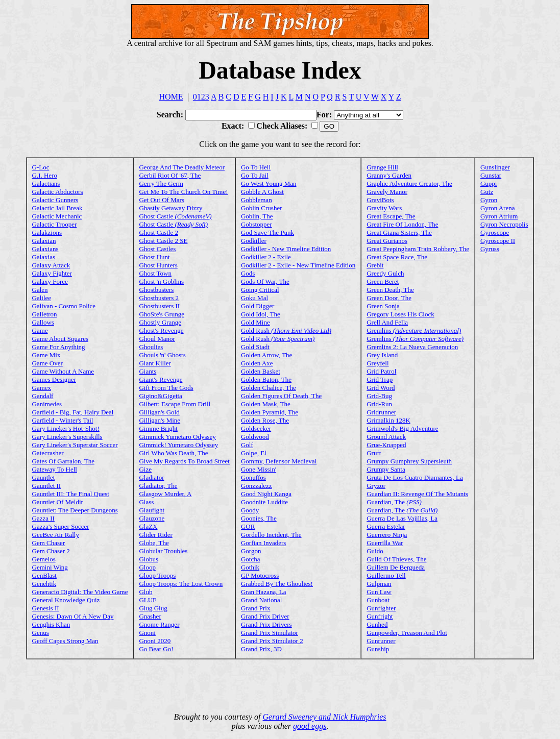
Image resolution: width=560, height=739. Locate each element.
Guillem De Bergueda (396, 567)
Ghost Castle (175, 216)
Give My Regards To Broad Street (184, 461)
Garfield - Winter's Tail (63, 420)
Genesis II (46, 608)
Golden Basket (261, 371)
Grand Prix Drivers (266, 624)
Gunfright (380, 616)
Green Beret (383, 281)
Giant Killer (155, 363)
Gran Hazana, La (263, 592)
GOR (248, 526)
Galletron (45, 314)
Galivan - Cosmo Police (64, 306)
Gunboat (378, 600)
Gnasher (150, 616)
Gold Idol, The (261, 314)
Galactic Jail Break (57, 208)
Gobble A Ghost (262, 192)
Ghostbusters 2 (159, 298)
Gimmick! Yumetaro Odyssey (178, 445)
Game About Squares (60, 339)
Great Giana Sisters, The (399, 232)
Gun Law (379, 592)
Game (40, 330)
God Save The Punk (267, 232)
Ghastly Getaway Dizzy (171, 208)
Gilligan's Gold (159, 412)
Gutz (487, 192)
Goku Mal (254, 298)
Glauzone (152, 518)
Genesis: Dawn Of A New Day (73, 616)
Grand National (262, 600)
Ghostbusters (156, 290)
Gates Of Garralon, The (64, 461)
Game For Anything (59, 347)
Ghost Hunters (158, 265)
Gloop (147, 567)
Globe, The (154, 543)
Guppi (489, 183)
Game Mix (46, 355)
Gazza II (43, 518)
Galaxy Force (50, 281)
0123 (201, 97)
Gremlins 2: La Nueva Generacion (412, 347)
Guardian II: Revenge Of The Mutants (417, 494)
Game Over (47, 363)
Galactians (46, 183)
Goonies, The (259, 518)
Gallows (43, 322)
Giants (148, 371)
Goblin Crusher (262, 208)
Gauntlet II (47, 486)
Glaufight (152, 510)
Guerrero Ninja (387, 535)
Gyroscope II (498, 241)
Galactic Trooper (55, 224)
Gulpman (379, 584)
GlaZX (148, 526)
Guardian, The (394, 502)
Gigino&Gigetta (161, 396)
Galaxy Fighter (52, 273)
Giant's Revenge (161, 379)
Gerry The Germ (161, 183)
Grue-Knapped (386, 445)
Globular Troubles (163, 551)
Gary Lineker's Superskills (67, 437)
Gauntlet (44, 477)
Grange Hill (382, 167)
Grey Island (382, 355)
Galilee (42, 298)
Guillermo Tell (386, 575)
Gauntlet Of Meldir (58, 502)
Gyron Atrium (499, 216)
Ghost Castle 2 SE (163, 241)
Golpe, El (254, 453)
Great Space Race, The (397, 257)
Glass (146, 502)
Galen (40, 290)
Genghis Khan (51, 624)
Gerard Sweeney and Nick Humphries (325, 717)
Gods (248, 273)
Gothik (250, 567)
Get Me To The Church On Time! (183, 192)
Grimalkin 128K (388, 420)
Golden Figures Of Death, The (281, 396)
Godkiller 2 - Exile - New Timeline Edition (298, 265)
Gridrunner (381, 412)
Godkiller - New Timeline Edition (286, 249)
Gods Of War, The (265, 281)
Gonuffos (253, 477)
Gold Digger (258, 306)
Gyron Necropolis (504, 224)
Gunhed (377, 624)
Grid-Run (379, 404)
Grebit (375, 265)
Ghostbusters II (159, 306)
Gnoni (147, 633)
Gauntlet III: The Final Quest (71, 494)
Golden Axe (257, 363)
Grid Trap (380, 379)
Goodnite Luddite (264, 502)
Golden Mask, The (266, 404)
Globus (149, 559)
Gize (145, 469)
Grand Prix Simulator (270, 633)
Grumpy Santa (386, 469)
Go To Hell (256, 167)
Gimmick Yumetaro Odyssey (177, 437)
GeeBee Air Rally (56, 535)
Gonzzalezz (257, 486)
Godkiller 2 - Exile (266, 257)
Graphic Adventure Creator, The (409, 183)
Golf (247, 445)
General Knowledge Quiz (66, 600)
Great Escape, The (391, 216)
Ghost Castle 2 (159, 232)
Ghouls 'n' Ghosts (162, 355)
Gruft (374, 453)
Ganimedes (47, 404)
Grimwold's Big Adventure (402, 428)
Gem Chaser (49, 543)
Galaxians (45, 249)
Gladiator (151, 477)
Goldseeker (256, 428)
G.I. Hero (45, 175)
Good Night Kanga (266, 494)
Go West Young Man (269, 183)
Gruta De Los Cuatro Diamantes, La (415, 477)
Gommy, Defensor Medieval (279, 461)
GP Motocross (260, 575)
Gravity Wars (384, 208)
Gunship (378, 649)
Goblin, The (257, 216)
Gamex (42, 388)
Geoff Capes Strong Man (65, 641)
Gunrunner (381, 641)
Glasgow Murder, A (165, 494)
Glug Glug (153, 608)
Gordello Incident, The (271, 535)
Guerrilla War (385, 543)
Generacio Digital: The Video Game (80, 592)
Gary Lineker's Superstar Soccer (75, 445)
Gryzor (376, 486)
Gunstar (491, 175)
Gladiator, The (158, 486)
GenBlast (44, 575)
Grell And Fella (387, 322)
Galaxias (44, 257)
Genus (41, 633)
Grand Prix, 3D (261, 649)
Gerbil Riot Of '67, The (170, 175)
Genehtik (44, 584)
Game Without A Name (63, 371)
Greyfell (378, 363)
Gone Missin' (259, 469)
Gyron (489, 200)
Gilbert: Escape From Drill (175, 404)
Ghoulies (151, 347)
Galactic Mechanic (57, 216)
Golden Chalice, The (269, 388)
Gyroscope (495, 232)
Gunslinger (495, 167)
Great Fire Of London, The (402, 224)
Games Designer (54, 379)
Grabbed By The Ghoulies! (277, 584)
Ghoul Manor (157, 339)
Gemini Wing (50, 567)
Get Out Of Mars (161, 200)
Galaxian (44, 241)
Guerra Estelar (386, 526)
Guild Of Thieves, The (396, 559)
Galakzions (47, 232)
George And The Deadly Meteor (182, 167)
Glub (145, 592)
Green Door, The (389, 298)
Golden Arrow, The (266, 355)
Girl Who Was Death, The (173, 453)
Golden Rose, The (265, 420)
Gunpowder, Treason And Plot (407, 633)
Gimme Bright (158, 428)
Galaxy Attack (51, 265)
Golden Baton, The (266, 379)
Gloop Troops (157, 575)
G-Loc (41, 167)
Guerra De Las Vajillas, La (402, 518)
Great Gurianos (387, 241)
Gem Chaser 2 (51, 551)
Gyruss (490, 249)
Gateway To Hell (55, 469)
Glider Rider (155, 535)
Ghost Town (155, 273)
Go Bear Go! (156, 649)
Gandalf (43, 396)
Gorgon (251, 551)
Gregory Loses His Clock (400, 314)
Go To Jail (255, 175)
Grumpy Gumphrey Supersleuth (409, 461)
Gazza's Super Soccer (61, 526)
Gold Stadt (255, 347)
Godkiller (254, 241)
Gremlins (414, 330)
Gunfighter (381, 608)
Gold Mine (255, 322)
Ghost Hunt (154, 257)
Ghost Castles (157, 249)
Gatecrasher (48, 453)
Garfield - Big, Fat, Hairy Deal (73, 412)
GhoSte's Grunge (162, 314)
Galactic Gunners (55, 200)
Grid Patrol (381, 371)
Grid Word (381, 388)
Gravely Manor (387, 192)
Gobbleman (257, 200)
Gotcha (251, 559)
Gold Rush (286, 330)
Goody (250, 510)
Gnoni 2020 (155, 641)
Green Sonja (383, 306)
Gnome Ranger (159, 624)
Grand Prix (255, 608)
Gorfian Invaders (263, 543)
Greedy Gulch (385, 273)
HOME (171, 97)
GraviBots (380, 200)
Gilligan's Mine (160, 420)
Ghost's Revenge (161, 330)
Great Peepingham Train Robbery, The (418, 249)
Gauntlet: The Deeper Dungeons (75, 510)
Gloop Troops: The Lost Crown (181, 584)
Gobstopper (257, 224)
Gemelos (44, 559)
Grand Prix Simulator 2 (272, 641)
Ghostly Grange (160, 322)
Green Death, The (390, 290)
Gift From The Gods (166, 388)
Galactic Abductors (58, 192)
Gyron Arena (498, 208)
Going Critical (260, 290)
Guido (375, 551)
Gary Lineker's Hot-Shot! (66, 428)
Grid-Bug (379, 396)
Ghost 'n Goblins (161, 281)
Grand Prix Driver (265, 616)
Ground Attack (386, 437)
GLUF (148, 600)
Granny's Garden (389, 175)
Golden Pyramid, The (270, 412)
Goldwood (255, 437)
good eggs (310, 726)
